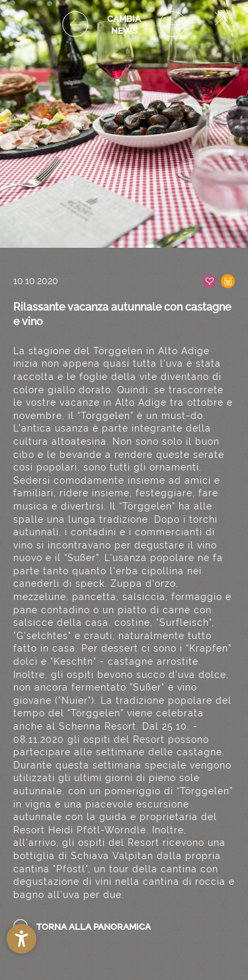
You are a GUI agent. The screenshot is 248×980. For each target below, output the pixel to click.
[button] (21, 939)
